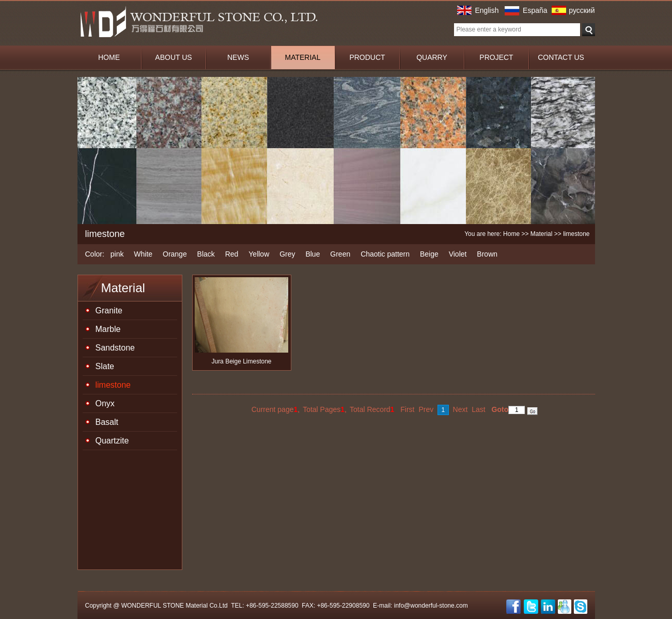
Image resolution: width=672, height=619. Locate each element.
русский (582, 10)
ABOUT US (173, 57)
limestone (113, 385)
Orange (175, 254)
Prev (426, 409)
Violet (458, 254)
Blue (312, 254)
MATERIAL (303, 57)
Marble (108, 329)
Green (340, 254)
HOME (109, 57)
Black (206, 254)
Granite (109, 311)
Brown (487, 254)
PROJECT (496, 57)
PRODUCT (367, 57)
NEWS (238, 57)
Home (511, 234)
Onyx (105, 403)
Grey (287, 254)
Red (232, 254)
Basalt (107, 422)
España (535, 10)
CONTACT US (561, 57)
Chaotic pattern (385, 254)
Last (478, 409)
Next (460, 409)
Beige (429, 254)
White (143, 254)
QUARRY (432, 57)
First (407, 409)
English (487, 10)
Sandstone (115, 348)
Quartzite (112, 441)
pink (117, 254)
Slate (105, 366)
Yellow (259, 254)
